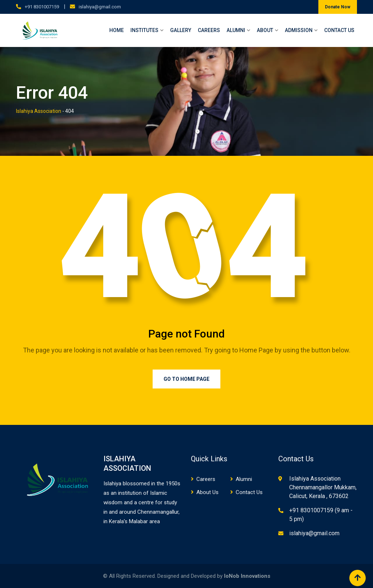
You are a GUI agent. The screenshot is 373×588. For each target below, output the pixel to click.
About (265, 30)
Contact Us (339, 30)
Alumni (236, 30)
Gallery (181, 30)
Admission (299, 30)
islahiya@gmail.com (100, 7)
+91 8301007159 (42, 7)
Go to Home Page (186, 379)
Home (117, 30)
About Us (207, 492)
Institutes (144, 30)
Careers (209, 30)
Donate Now (338, 7)
